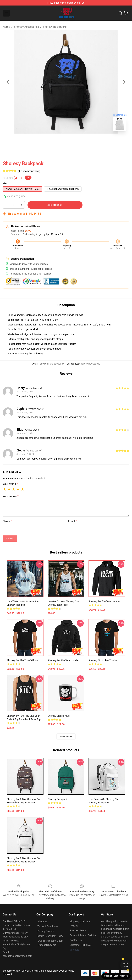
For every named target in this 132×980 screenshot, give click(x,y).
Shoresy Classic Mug (59, 716)
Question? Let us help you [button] (116, 976)
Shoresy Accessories (26, 27)
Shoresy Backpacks (55, 27)
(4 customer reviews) (29, 171)
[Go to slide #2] (75, 141)
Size (5, 183)
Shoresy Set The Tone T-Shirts (22, 660)
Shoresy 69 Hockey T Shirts (103, 660)
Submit (10, 539)
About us (42, 921)
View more (66, 736)
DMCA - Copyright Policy (50, 936)
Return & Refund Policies (83, 935)
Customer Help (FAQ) (81, 945)
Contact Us (76, 940)
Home (6, 27)
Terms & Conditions (48, 926)
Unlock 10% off (126, 965)
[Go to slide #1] (57, 141)
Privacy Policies (46, 931)
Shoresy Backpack (57, 799)
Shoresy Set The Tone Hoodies (104, 601)
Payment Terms (78, 930)
